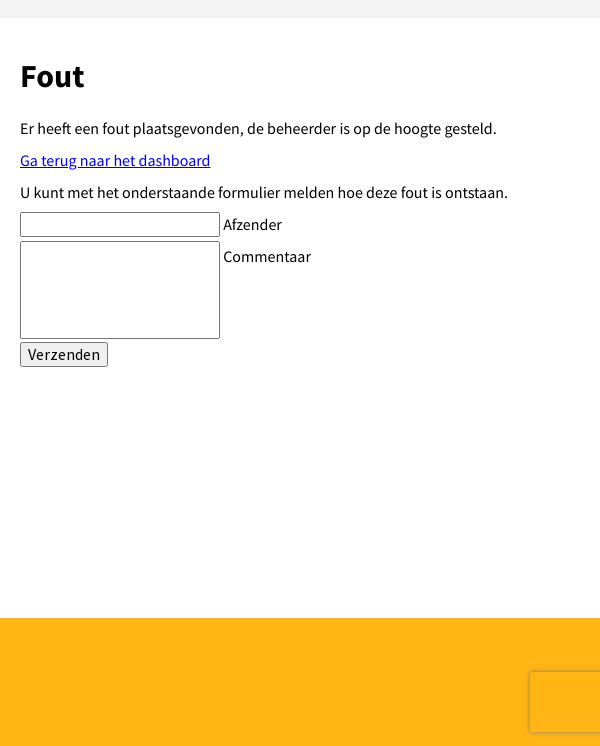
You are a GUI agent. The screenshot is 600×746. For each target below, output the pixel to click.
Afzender (252, 225)
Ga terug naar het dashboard (115, 161)
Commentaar (267, 257)
